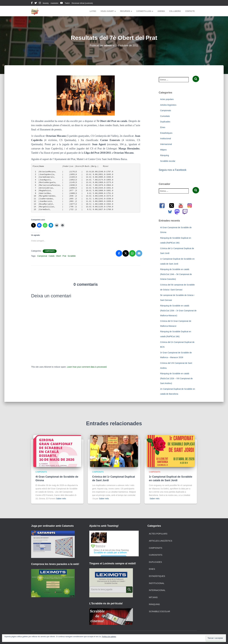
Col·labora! (175, 11)
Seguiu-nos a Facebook (173, 170)
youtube (62, 3)
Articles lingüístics (168, 105)
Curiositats (165, 116)
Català (51, 256)
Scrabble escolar (168, 161)
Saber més (61, 499)
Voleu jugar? (108, 11)
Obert (59, 256)
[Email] (139, 253)
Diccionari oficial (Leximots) (82, 3)
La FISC (93, 11)
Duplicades (165, 122)
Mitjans (163, 150)
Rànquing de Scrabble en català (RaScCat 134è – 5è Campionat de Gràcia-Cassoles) (176, 274)
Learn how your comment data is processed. (87, 367)
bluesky (46, 3)
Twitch (67, 3)
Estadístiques (166, 133)
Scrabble (72, 256)
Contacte (190, 11)
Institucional (166, 139)
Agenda (161, 11)
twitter (36, 3)
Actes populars (167, 99)
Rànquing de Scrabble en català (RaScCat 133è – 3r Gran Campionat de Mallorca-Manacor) (178, 311)
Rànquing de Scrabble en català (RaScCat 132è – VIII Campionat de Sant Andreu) (176, 378)
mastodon (54, 3)
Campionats (50, 251)
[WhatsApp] (132, 253)
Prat (64, 256)
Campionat (42, 256)
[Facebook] (119, 253)
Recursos (126, 11)
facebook (32, 3)
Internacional (166, 144)
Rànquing (165, 155)
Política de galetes (109, 637)
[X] (126, 253)
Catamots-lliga (145, 11)
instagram (40, 3)
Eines (163, 127)
